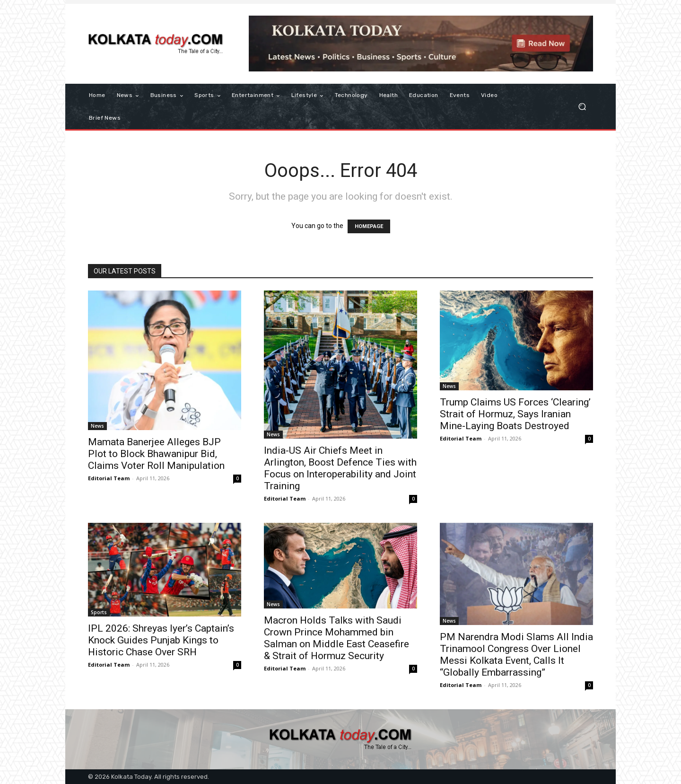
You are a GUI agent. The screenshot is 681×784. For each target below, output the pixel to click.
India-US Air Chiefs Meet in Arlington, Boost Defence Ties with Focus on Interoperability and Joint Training (340, 468)
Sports (99, 612)
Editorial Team (109, 478)
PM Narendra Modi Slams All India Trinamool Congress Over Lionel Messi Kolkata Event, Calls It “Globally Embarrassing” (516, 655)
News (97, 426)
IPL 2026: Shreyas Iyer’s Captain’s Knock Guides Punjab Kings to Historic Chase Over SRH (161, 640)
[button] (582, 107)
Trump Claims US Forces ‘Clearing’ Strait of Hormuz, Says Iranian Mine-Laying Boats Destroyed (515, 414)
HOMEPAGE (369, 226)
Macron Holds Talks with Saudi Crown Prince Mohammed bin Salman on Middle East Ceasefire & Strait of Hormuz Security (336, 638)
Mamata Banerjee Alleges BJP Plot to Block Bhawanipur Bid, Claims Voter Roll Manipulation (156, 454)
